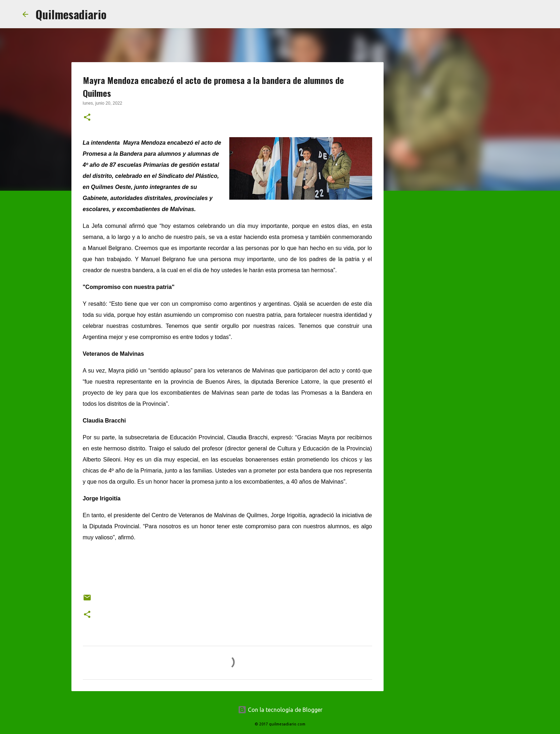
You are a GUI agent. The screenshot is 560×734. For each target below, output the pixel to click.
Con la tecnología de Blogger (280, 710)
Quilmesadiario (71, 14)
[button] (87, 118)
